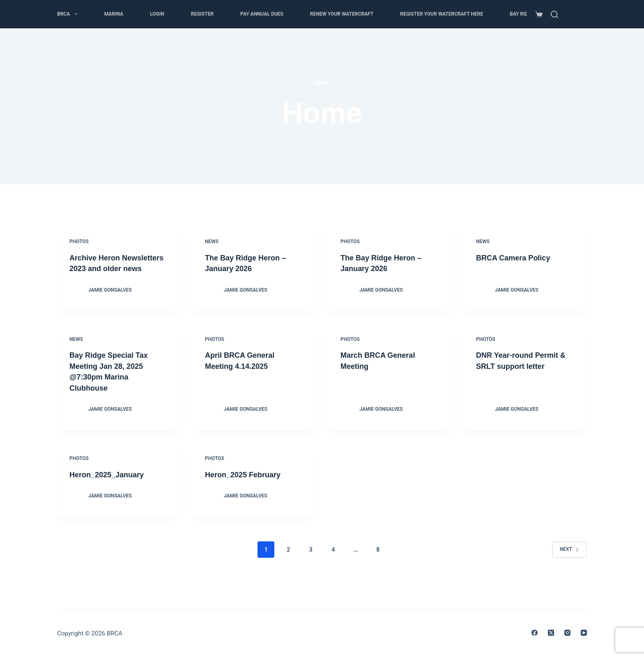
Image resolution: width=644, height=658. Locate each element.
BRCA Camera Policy (517, 258)
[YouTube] (584, 633)
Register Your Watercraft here (442, 14)
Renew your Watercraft (342, 14)
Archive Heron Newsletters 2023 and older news (111, 268)
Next (569, 559)
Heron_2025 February (247, 484)
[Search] (554, 14)
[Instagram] (567, 633)
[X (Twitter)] (551, 633)
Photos (79, 242)
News (212, 242)
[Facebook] (535, 633)
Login (157, 14)
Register (202, 14)
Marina (114, 14)
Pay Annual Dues (262, 14)
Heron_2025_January (111, 484)
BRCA (69, 14)
